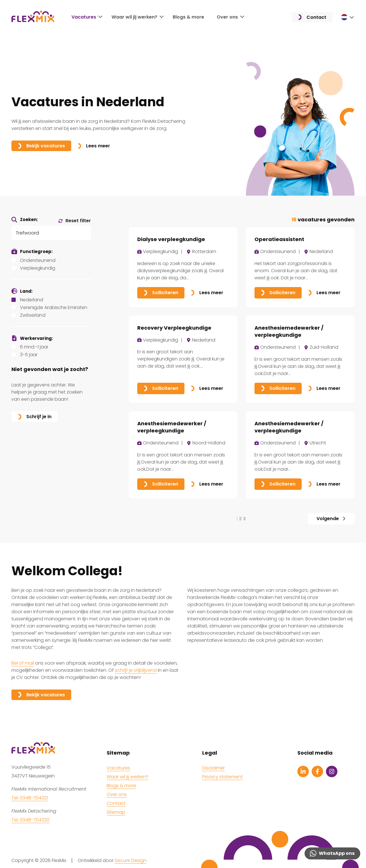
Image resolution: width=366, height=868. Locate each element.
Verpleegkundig (38, 268)
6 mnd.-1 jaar (34, 347)
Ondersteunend (38, 260)
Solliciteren (161, 293)
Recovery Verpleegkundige (174, 328)
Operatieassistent (279, 239)
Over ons (227, 17)
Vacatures (84, 17)
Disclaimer (213, 768)
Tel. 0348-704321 (30, 798)
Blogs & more (188, 17)
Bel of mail (23, 663)
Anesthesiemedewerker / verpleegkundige (289, 331)
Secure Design (131, 861)
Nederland (32, 300)
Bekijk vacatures (41, 146)
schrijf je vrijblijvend (136, 670)
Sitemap (116, 812)
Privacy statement (222, 777)
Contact (312, 17)
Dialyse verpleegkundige (171, 239)
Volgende (331, 519)
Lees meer (94, 146)
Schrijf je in (35, 417)
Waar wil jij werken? (134, 17)
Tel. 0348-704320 (30, 820)
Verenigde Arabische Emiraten (54, 307)
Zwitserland (33, 315)
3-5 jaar (29, 355)
